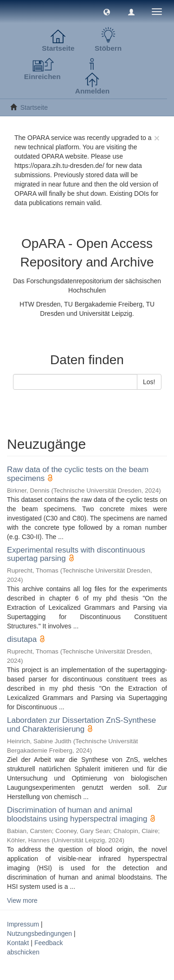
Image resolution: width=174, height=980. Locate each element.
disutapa (22, 639)
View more (22, 900)
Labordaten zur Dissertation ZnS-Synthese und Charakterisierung (81, 725)
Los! (149, 382)
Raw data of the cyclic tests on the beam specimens (78, 474)
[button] (107, 12)
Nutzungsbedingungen (39, 933)
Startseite (34, 107)
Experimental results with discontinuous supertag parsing (76, 554)
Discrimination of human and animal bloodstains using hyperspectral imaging (77, 814)
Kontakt (18, 943)
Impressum (23, 924)
